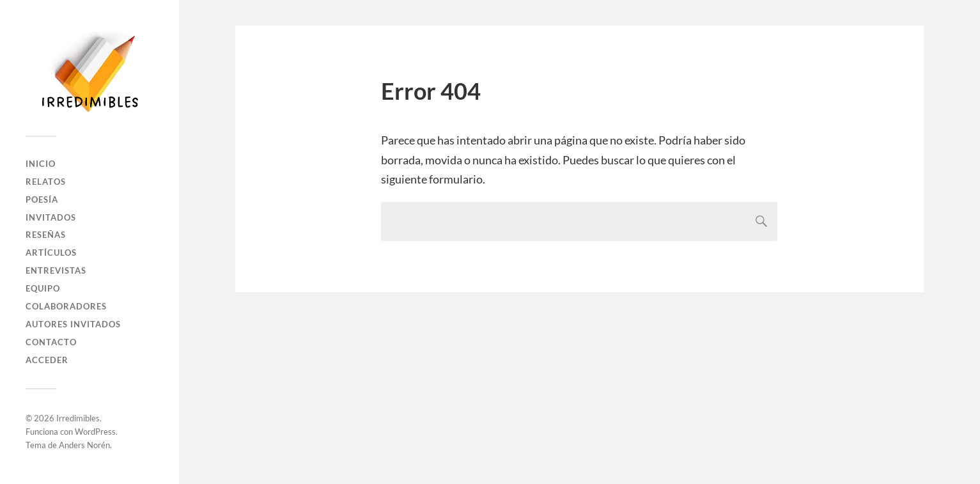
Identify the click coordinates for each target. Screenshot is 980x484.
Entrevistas (56, 270)
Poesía (42, 199)
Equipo (43, 288)
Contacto (51, 342)
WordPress (95, 432)
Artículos (51, 253)
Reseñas (46, 235)
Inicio (41, 164)
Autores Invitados (73, 324)
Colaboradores (66, 306)
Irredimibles (78, 418)
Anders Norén (84, 445)
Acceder (47, 360)
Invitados (51, 217)
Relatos (46, 182)
